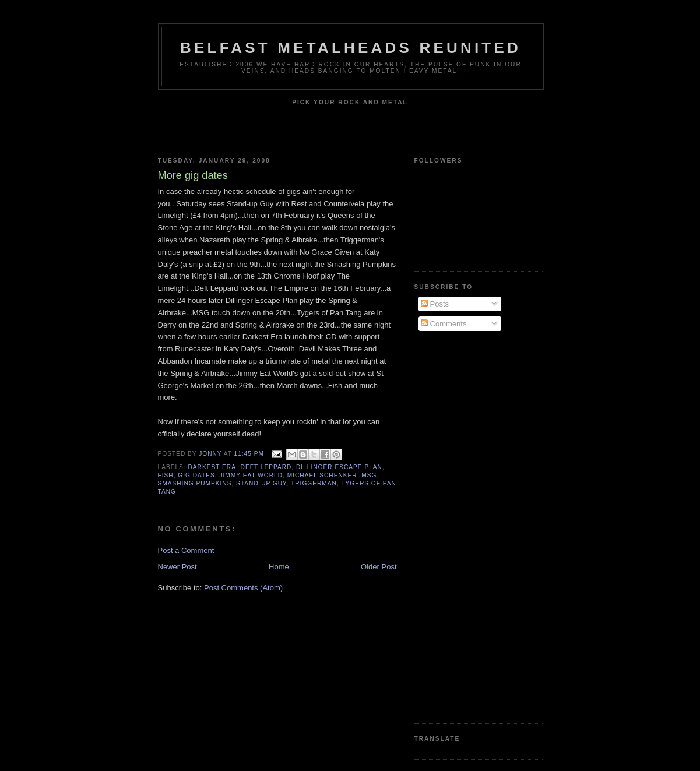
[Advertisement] (461, 534)
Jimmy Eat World (251, 475)
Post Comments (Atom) (243, 588)
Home (279, 567)
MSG (369, 475)
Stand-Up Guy (261, 483)
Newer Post (177, 567)
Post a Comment (186, 550)
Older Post (379, 567)
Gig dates (196, 475)
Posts (435, 304)
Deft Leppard (266, 467)
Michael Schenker (322, 475)
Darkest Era (212, 467)
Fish (166, 475)
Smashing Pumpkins (195, 483)
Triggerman (314, 483)
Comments (444, 324)
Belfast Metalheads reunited (351, 48)
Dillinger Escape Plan (339, 467)
